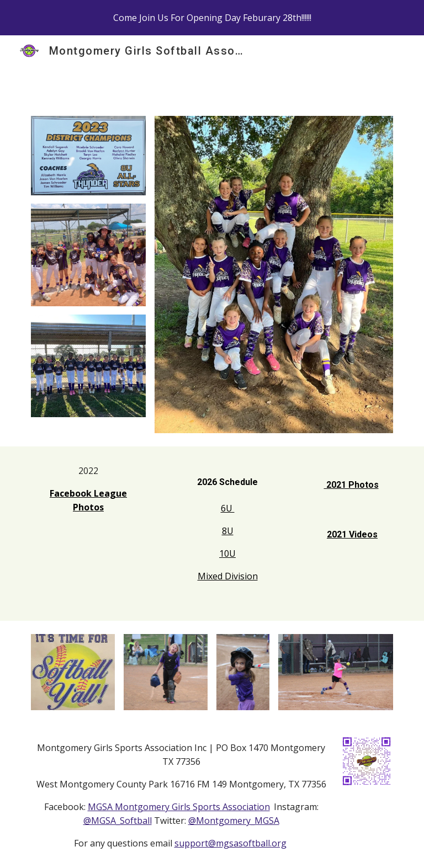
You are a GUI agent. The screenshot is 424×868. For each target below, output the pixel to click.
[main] (88, 499)
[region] (212, 18)
